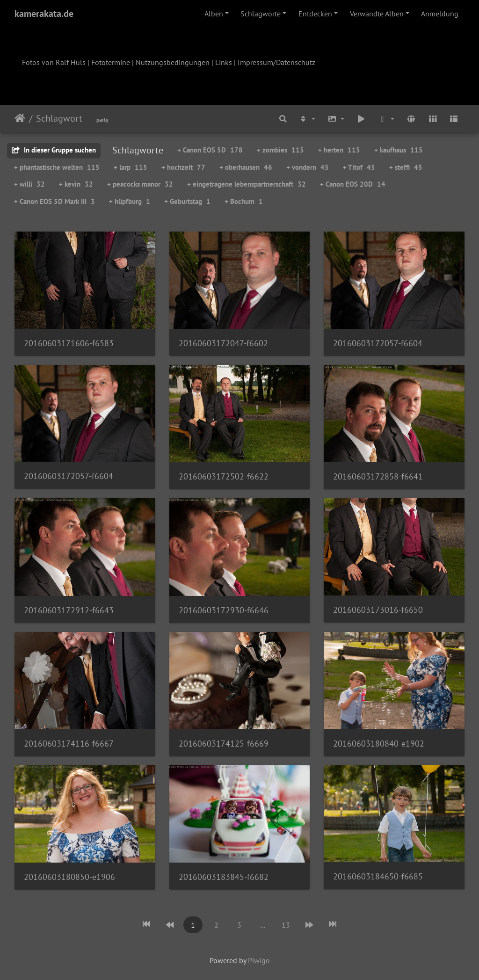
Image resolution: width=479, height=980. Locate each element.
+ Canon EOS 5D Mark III (54, 201)
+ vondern (308, 167)
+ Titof (359, 167)
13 (286, 925)
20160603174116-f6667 (69, 744)
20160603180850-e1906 (69, 877)
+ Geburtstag (187, 201)
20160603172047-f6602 (223, 343)
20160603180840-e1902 (379, 744)
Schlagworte (261, 14)
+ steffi (406, 167)
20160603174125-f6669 (224, 744)
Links (224, 62)
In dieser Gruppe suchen (54, 150)
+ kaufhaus (399, 150)
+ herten (339, 150)
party (102, 120)
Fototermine (111, 62)
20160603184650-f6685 (378, 876)
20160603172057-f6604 (378, 343)
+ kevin (76, 184)
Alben (214, 14)
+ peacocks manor (140, 184)
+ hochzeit (183, 167)
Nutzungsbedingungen (173, 62)
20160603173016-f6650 (378, 610)
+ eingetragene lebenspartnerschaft (247, 184)
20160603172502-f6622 (224, 476)
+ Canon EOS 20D (353, 184)
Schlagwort (59, 118)
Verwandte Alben (377, 14)
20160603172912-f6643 (69, 610)
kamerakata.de (44, 14)
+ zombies (280, 150)
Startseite (20, 118)
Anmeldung (440, 14)
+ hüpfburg (130, 201)
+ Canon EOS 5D (210, 150)
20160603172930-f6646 (224, 610)
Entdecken (315, 14)
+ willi (29, 184)
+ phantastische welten (57, 167)
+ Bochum (244, 201)
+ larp (131, 167)
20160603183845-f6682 (224, 877)
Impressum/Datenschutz (276, 62)
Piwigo (259, 960)
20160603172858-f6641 (378, 476)
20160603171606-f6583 (69, 343)
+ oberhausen (246, 167)
